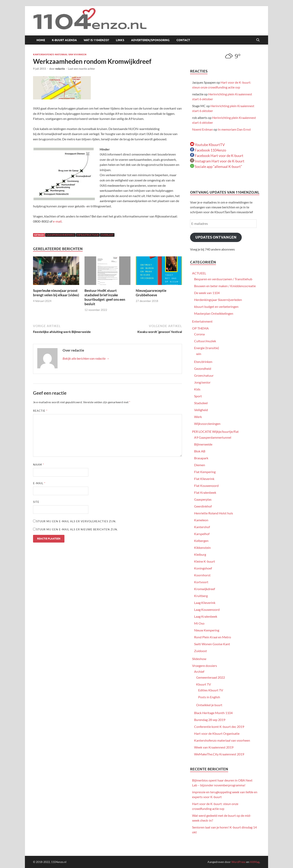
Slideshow (199, 659)
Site (36, 502)
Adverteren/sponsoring (150, 40)
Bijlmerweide (203, 444)
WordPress (238, 862)
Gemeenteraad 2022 (211, 677)
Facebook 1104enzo (208, 150)
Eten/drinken (203, 362)
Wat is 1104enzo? (96, 40)
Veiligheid (201, 410)
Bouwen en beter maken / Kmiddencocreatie (225, 286)
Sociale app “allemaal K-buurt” (216, 166)
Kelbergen (201, 541)
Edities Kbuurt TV (211, 690)
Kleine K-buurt (205, 561)
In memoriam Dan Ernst (234, 129)
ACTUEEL (199, 273)
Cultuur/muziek (205, 341)
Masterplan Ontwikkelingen (214, 313)
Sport (198, 396)
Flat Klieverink (204, 479)
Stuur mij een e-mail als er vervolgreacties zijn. (76, 521)
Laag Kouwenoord (207, 609)
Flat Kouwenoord (206, 486)
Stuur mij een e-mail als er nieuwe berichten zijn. (77, 529)
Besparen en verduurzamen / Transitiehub (223, 279)
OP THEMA (200, 328)
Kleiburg (200, 554)
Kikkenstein (202, 548)
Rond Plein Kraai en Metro (213, 637)
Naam (38, 465)
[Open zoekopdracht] (258, 40)
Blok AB (200, 451)
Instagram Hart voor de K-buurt (217, 161)
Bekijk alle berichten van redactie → (86, 358)
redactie (60, 69)
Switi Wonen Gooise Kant (212, 644)
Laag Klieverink (205, 603)
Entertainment (202, 321)
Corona (199, 334)
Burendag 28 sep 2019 (210, 720)
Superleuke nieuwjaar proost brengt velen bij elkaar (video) (56, 293)
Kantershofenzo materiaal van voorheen (60, 54)
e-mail (57, 221)
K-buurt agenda (64, 40)
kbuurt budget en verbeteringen (216, 307)
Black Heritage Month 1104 (213, 713)
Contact (183, 40)
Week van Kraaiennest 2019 (214, 747)
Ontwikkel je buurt (209, 705)
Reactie (40, 411)
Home (41, 40)
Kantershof (202, 527)
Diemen (200, 465)
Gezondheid (203, 368)
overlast (107, 235)
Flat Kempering (205, 472)
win (199, 354)
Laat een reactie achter (81, 69)
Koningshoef (203, 568)
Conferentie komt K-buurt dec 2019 (219, 727)
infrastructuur (88, 235)
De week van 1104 (207, 293)
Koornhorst (202, 575)
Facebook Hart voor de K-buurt (217, 156)
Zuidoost (201, 651)
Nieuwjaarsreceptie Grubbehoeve (151, 293)
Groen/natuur (204, 375)
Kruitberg (201, 596)
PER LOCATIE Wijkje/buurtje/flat (215, 431)
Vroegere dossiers (205, 666)
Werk (198, 417)
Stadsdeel (201, 403)
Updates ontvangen (216, 237)
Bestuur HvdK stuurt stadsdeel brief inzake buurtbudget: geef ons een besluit (105, 297)
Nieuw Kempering (207, 630)
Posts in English (209, 697)
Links (120, 40)
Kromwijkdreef (205, 589)
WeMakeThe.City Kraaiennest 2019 (219, 754)
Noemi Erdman (203, 129)
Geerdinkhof (203, 506)
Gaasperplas (203, 499)
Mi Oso (199, 623)
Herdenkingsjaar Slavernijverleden (218, 300)
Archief (199, 671)
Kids (197, 389)
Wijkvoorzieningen (207, 424)
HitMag (255, 862)
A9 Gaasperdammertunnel (213, 437)
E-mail (39, 483)
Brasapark (201, 458)
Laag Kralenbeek (206, 616)
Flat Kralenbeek (205, 492)
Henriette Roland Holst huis (214, 513)
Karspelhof (202, 534)
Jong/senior (202, 382)
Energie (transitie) (207, 348)
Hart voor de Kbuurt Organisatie (217, 733)
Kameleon (201, 520)
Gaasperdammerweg (60, 235)
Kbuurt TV (204, 684)
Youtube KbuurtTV (207, 145)
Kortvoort (201, 582)
